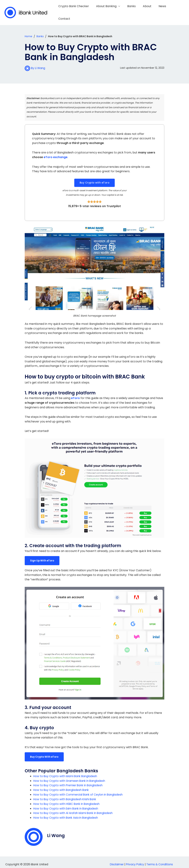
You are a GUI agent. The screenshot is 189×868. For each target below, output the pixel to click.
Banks (133, 11)
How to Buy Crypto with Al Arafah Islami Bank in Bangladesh (75, 809)
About (147, 11)
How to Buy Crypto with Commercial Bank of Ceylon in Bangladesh (80, 791)
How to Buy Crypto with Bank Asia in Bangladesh (67, 814)
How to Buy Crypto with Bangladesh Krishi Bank (66, 795)
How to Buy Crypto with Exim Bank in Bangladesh (67, 804)
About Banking (110, 11)
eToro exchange (56, 154)
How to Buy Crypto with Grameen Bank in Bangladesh (71, 777)
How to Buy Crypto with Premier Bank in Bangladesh (70, 782)
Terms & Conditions (161, 860)
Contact (177, 11)
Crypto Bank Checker (78, 11)
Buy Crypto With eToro (45, 753)
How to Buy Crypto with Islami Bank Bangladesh (67, 772)
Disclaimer (116, 860)
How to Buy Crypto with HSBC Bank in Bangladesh (68, 800)
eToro (75, 394)
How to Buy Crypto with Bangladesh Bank (62, 786)
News (161, 11)
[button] (94, 179)
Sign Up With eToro (43, 557)
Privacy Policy (135, 860)
